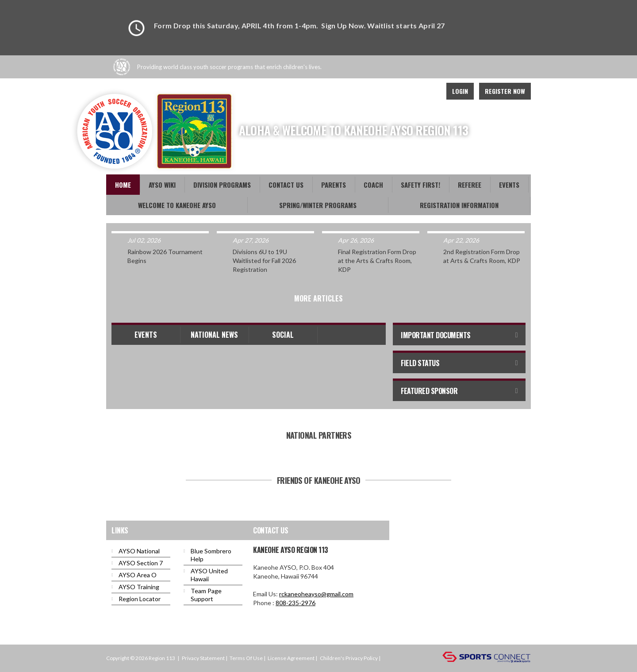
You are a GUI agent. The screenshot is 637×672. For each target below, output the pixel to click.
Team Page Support (206, 595)
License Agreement (291, 658)
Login (460, 91)
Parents (334, 185)
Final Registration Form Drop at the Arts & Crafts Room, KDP (377, 261)
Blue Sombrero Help (211, 555)
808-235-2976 (295, 603)
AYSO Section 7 (141, 563)
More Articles (318, 298)
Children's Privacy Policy (349, 658)
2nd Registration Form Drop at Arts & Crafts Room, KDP (482, 256)
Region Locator (140, 599)
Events (146, 335)
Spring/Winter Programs (318, 205)
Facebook (371, 91)
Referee (470, 185)
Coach (373, 185)
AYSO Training (139, 587)
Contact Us (286, 185)
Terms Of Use (246, 658)
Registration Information (459, 205)
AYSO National (139, 551)
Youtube (390, 91)
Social (283, 335)
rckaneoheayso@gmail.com (316, 594)
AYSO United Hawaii (209, 575)
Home (123, 185)
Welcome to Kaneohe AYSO (177, 205)
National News (214, 335)
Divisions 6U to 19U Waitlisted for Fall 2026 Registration (264, 261)
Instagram (429, 91)
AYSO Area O (138, 575)
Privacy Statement (203, 658)
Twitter (410, 91)
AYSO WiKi (162, 185)
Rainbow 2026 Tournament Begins (165, 256)
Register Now (505, 91)
